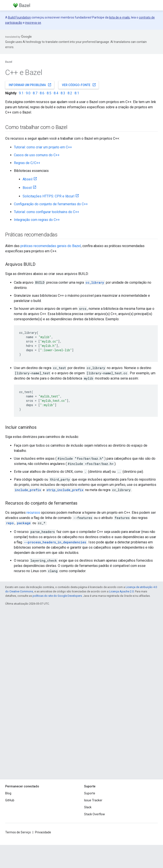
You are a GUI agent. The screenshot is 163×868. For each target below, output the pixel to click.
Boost (27, 188)
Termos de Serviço (18, 832)
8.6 (42, 93)
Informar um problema (30, 85)
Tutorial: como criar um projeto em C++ (43, 147)
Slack (88, 807)
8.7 (35, 93)
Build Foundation (19, 17)
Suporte (90, 793)
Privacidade (43, 832)
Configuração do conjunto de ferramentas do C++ (51, 204)
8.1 (77, 93)
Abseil (27, 179)
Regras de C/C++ (27, 163)
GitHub (10, 800)
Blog (8, 793)
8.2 (70, 93)
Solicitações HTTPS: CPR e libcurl (48, 196)
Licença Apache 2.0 (121, 591)
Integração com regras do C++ (37, 220)
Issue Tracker (93, 800)
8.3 (63, 93)
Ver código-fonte (79, 85)
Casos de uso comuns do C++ (37, 155)
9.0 (28, 93)
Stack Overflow (95, 814)
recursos (33, 513)
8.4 (56, 93)
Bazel (9, 62)
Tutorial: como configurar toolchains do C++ (47, 212)
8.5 (49, 93)
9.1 (21, 93)
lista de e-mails (119, 17)
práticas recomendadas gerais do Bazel (51, 246)
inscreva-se (33, 23)
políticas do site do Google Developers (57, 596)
